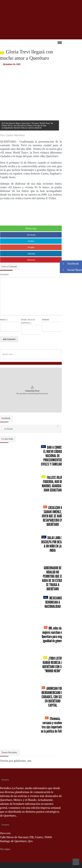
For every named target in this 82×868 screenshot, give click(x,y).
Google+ (31, 247)
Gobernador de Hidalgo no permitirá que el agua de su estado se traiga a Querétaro (53, 578)
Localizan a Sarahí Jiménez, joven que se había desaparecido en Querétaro (53, 516)
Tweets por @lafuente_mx (16, 761)
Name (4, 320)
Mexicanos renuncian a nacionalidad (53, 602)
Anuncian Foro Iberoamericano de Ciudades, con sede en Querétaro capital (53, 697)
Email (28, 321)
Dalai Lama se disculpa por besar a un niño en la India (53, 544)
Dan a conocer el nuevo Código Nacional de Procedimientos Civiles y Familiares (53, 456)
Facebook (31, 235)
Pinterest (31, 260)
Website (45, 320)
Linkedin (31, 254)
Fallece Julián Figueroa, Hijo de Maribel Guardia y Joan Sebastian (53, 484)
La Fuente (8, 429)
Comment (4, 274)
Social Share (71, 270)
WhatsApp (31, 228)
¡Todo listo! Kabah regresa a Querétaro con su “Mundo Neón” (53, 665)
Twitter (31, 241)
